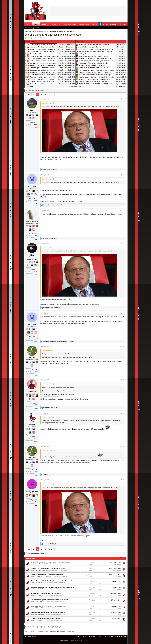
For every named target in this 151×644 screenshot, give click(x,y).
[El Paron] (30, 115)
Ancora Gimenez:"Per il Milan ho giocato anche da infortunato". (52, 581)
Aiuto (116, 636)
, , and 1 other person (60, 341)
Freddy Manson (32, 491)
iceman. (32, 110)
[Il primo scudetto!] (27, 115)
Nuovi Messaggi (30, 28)
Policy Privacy (109, 636)
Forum (36, 24)
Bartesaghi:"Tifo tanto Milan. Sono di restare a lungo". (48, 606)
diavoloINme (118, 564)
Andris (120, 614)
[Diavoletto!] (27, 191)
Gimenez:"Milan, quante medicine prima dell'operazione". (49, 600)
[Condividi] (121, 99)
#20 (124, 480)
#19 (124, 447)
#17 (124, 380)
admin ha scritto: (47, 103)
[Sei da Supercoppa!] (30, 118)
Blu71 (120, 621)
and (50, 170)
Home (28, 24)
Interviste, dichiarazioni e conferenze (57, 564)
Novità (43, 24)
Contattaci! (78, 636)
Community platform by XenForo (75, 640)
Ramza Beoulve (32, 222)
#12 (124, 175)
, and (53, 205)
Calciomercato (84, 24)
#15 (124, 313)
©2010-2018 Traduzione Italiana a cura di (75, 642)
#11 (124, 99)
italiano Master (30, 636)
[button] (47, 24)
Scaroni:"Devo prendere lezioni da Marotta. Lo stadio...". (49, 568)
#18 (124, 413)
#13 (124, 211)
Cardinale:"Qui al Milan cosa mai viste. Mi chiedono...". (49, 612)
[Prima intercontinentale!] (34, 118)
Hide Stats (29, 86)
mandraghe (32, 186)
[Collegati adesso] (32, 219)
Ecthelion (119, 589)
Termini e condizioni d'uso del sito (93, 636)
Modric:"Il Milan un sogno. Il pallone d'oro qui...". (47, 619)
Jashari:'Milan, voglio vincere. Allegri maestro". (46, 593)
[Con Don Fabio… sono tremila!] (37, 115)
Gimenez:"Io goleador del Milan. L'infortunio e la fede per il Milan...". (53, 587)
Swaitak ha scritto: (47, 451)
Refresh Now (121, 86)
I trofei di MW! (97, 24)
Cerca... (38, 28)
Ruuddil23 (118, 577)
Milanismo (32, 391)
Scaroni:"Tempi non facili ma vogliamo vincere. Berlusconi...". (51, 562)
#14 (124, 244)
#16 (124, 347)
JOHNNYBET (55, 24)
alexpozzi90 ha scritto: (49, 417)
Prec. (29, 95)
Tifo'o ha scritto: (47, 351)
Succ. (50, 95)
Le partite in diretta (70, 24)
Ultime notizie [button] (30, 42)
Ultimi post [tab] (80, 42)
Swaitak (32, 424)
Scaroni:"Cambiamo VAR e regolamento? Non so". (47, 575)
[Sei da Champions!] (34, 115)
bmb (120, 583)
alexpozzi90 (32, 358)
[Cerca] (123, 24)
